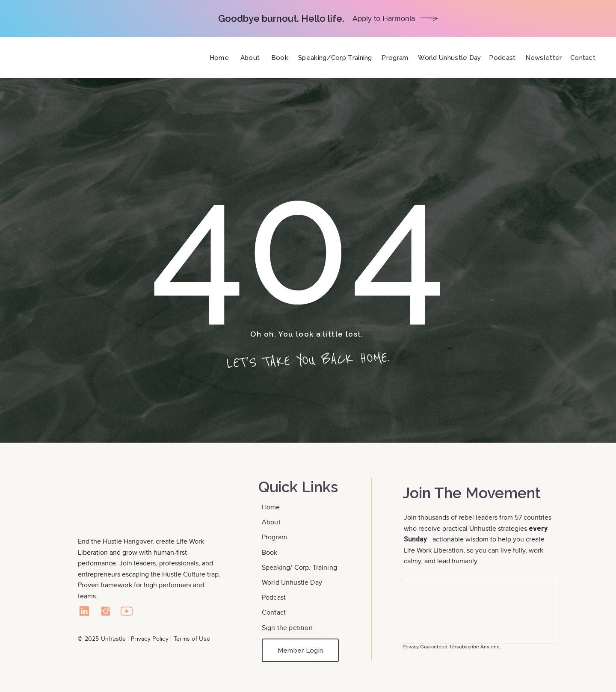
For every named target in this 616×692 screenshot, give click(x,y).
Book (271, 552)
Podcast (274, 597)
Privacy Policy (150, 639)
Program (274, 537)
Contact (275, 612)
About (272, 522)
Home (272, 507)
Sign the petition (287, 628)
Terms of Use (192, 639)
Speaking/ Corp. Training (299, 567)
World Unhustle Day (292, 582)
